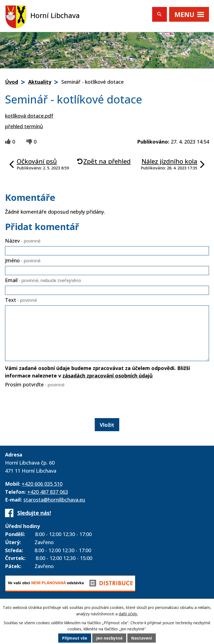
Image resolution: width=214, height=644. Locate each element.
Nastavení (142, 638)
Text (21, 300)
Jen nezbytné (109, 638)
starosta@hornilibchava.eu (54, 500)
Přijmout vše (75, 638)
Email (43, 280)
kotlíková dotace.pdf (29, 116)
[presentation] (46, 402)
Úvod (12, 82)
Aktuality (40, 82)
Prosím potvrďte (35, 384)
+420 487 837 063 (48, 492)
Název (23, 241)
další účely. (128, 614)
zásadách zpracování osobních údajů (108, 376)
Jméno (23, 260)
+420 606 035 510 (42, 484)
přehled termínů (24, 126)
